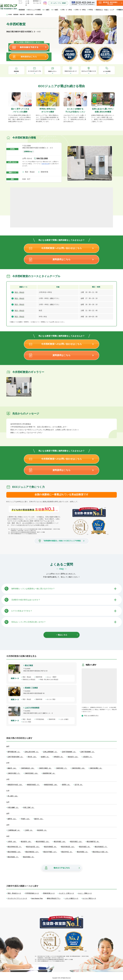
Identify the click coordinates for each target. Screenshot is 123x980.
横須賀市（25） (26, 842)
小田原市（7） (88, 757)
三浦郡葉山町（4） (14, 830)
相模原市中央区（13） (15, 785)
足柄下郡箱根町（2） (69, 752)
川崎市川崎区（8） (45, 768)
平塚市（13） (26, 819)
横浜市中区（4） (67, 852)
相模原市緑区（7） (33, 785)
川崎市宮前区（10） (31, 773)
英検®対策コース (49, 893)
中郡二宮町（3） (29, 807)
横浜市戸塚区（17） (50, 852)
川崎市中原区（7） (14, 773)
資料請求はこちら (62, 259)
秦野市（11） (12, 819)
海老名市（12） (73, 757)
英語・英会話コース (14, 893)
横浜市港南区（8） (51, 847)
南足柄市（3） (42, 830)
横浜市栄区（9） (85, 847)
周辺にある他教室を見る (91, 716)
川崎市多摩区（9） (96, 768)
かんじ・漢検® (52, 677)
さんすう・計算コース (66, 893)
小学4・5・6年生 (80, 10)
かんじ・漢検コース (85, 893)
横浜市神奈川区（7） (15, 847)
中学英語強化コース (32, 893)
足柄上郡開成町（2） (50, 752)
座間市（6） (66, 785)
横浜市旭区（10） (60, 842)
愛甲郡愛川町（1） (14, 752)
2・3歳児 (46, 10)
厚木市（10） (32, 757)
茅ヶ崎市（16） (13, 796)
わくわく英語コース (89, 898)
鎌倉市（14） (12, 768)
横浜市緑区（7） (13, 857)
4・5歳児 (55, 10)
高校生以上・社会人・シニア (105, 10)
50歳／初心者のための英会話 (50, 679)
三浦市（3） (29, 830)
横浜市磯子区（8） (93, 842)
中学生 (91, 10)
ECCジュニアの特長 (34, 10)
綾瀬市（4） (45, 757)
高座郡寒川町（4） (49, 773)
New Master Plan (37, 898)
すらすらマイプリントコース (17, 898)
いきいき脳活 (65, 719)
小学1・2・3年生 (67, 10)
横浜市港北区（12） (68, 847)
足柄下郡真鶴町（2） (88, 752)
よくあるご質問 (27, 3)
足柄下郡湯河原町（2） (15, 757)
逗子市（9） (79, 785)
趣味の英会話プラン (54, 898)
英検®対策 (45, 172)
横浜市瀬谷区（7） (101, 847)
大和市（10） (12, 842)
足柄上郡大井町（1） (32, 752)
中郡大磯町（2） (13, 807)
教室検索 (22, 10)
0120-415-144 (45, 164)
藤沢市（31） (39, 819)
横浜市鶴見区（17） (32, 852)
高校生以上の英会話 (30, 679)
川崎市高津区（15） (78, 768)
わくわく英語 (52, 699)
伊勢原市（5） (59, 757)
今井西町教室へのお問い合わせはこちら (62, 248)
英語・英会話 (31, 172)
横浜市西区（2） (83, 852)
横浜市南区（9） (29, 857)
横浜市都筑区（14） (14, 852)
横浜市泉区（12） (76, 842)
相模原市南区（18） (51, 785)
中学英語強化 (41, 719)
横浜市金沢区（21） (33, 847)
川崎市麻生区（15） (28, 768)
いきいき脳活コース (72, 898)
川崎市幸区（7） (62, 768)
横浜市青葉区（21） (43, 842)
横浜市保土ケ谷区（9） (100, 852)
